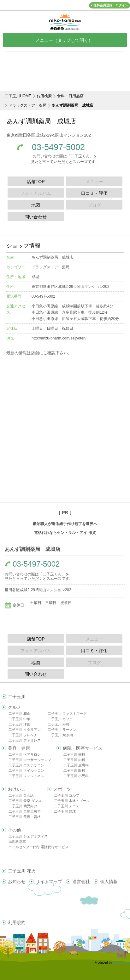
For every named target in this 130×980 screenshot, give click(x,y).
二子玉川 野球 (65, 811)
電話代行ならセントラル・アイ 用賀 (65, 533)
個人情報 (109, 882)
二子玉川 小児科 (76, 776)
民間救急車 (17, 842)
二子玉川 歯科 (74, 754)
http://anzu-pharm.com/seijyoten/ (59, 338)
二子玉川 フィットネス (26, 776)
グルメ (15, 707)
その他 (15, 830)
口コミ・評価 (94, 193)
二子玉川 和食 (19, 714)
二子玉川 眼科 (74, 770)
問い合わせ (36, 217)
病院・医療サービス (83, 748)
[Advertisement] (65, 433)
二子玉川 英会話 (21, 795)
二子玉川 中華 (19, 719)
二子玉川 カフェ (60, 719)
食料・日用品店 (70, 96)
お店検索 (44, 96)
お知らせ (17, 882)
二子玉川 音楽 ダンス (25, 801)
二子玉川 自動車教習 (25, 811)
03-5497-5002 (58, 147)
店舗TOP (36, 182)
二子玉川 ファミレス (25, 740)
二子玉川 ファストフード (67, 714)
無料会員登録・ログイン (111, 5)
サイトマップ (49, 882)
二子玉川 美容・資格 (25, 817)
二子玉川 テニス (67, 806)
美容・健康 (19, 748)
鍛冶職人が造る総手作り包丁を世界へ (65, 524)
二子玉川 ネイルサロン (26, 770)
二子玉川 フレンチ (23, 735)
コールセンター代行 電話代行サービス (38, 847)
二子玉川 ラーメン (62, 730)
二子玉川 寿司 (59, 724)
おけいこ (17, 789)
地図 (36, 205)
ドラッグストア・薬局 (27, 105)
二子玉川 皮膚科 (76, 765)
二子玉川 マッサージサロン (30, 760)
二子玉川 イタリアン (25, 730)
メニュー (65, 40)
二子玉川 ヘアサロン (25, 754)
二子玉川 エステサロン (26, 765)
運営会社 (81, 882)
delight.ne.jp (121, 963)
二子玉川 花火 (22, 871)
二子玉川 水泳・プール (72, 801)
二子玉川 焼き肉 (60, 735)
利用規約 (17, 922)
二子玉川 (17, 697)
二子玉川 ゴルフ (67, 795)
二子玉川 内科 (74, 760)
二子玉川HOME (18, 96)
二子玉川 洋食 (19, 724)
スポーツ (62, 789)
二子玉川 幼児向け (23, 806)
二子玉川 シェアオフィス (28, 836)
